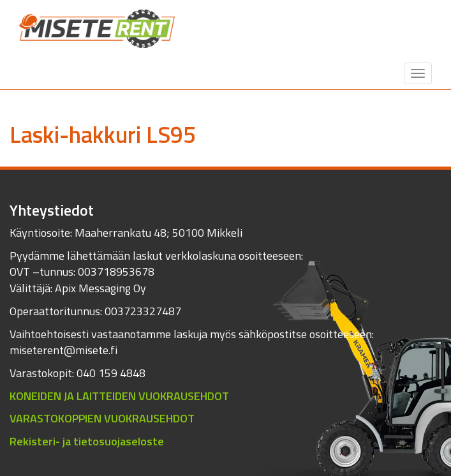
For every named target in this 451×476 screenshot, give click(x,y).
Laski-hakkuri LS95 (103, 134)
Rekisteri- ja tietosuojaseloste (87, 441)
